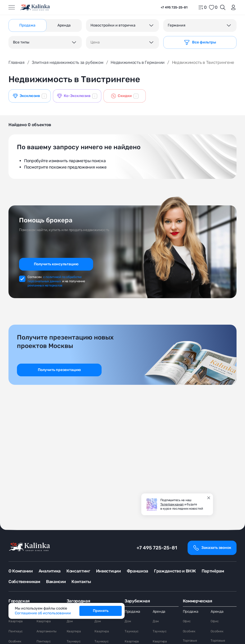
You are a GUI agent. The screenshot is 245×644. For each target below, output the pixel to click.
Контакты (81, 582)
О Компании (21, 571)
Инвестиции (108, 571)
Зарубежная (137, 601)
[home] (35, 7)
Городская (19, 601)
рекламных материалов (45, 285)
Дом (70, 621)
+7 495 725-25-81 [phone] (174, 7)
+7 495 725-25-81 (157, 548)
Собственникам (24, 582)
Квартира (16, 621)
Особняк (15, 641)
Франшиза (137, 571)
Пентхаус (16, 631)
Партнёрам (213, 571)
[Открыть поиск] (223, 7)
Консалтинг (78, 571)
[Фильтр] (200, 42)
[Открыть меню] (12, 7)
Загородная (78, 601)
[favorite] (213, 7)
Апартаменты (47, 631)
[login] (232, 7)
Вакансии (56, 582)
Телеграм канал (172, 504)
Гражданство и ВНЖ (175, 571)
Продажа (132, 612)
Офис (187, 621)
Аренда (159, 612)
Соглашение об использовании (43, 613)
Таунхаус (74, 641)
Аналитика (50, 571)
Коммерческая (198, 601)
